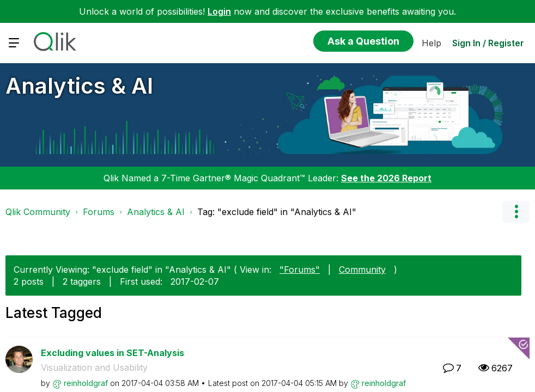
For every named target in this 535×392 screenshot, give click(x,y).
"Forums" (300, 269)
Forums (99, 212)
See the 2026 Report (386, 178)
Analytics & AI (79, 86)
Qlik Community (38, 212)
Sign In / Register (488, 43)
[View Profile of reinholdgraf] (86, 383)
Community (362, 269)
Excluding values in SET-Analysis (113, 353)
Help (431, 43)
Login (219, 11)
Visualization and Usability (94, 367)
